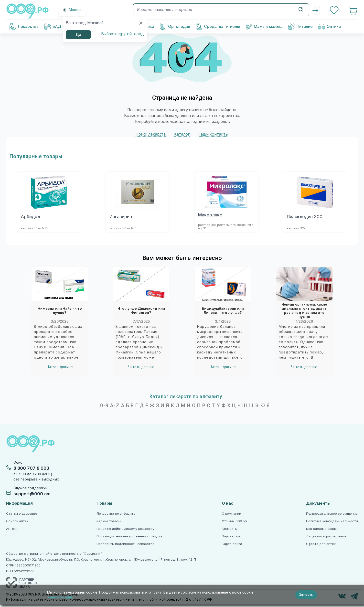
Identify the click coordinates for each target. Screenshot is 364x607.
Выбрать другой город (123, 34)
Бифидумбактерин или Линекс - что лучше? (223, 311)
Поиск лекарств (151, 134)
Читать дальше (60, 367)
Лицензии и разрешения (326, 536)
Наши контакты (213, 134)
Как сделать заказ (321, 529)
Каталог (182, 134)
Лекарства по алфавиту (116, 514)
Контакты (230, 529)
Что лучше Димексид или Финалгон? (141, 311)
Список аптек (17, 521)
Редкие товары (109, 521)
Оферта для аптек (321, 544)
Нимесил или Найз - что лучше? (60, 311)
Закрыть (306, 595)
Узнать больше (60, 597)
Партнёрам (231, 536)
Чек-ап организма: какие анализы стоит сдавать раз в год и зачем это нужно (304, 311)
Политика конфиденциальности (332, 521)
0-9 (104, 405)
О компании (231, 514)
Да (78, 35)
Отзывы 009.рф (234, 521)
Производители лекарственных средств (129, 536)
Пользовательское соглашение (332, 514)
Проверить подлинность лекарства (125, 544)
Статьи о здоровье (22, 514)
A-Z (115, 405)
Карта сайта (232, 544)
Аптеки (12, 529)
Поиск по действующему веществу (125, 529)
